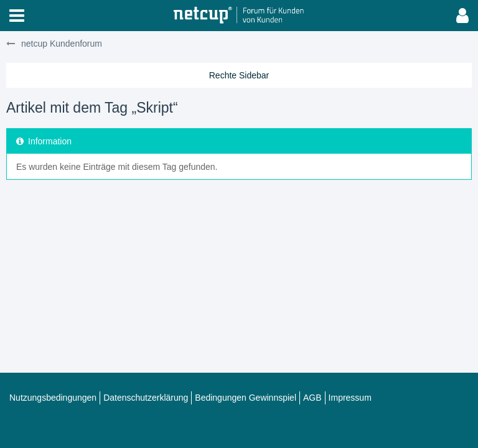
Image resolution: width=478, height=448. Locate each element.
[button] (17, 16)
